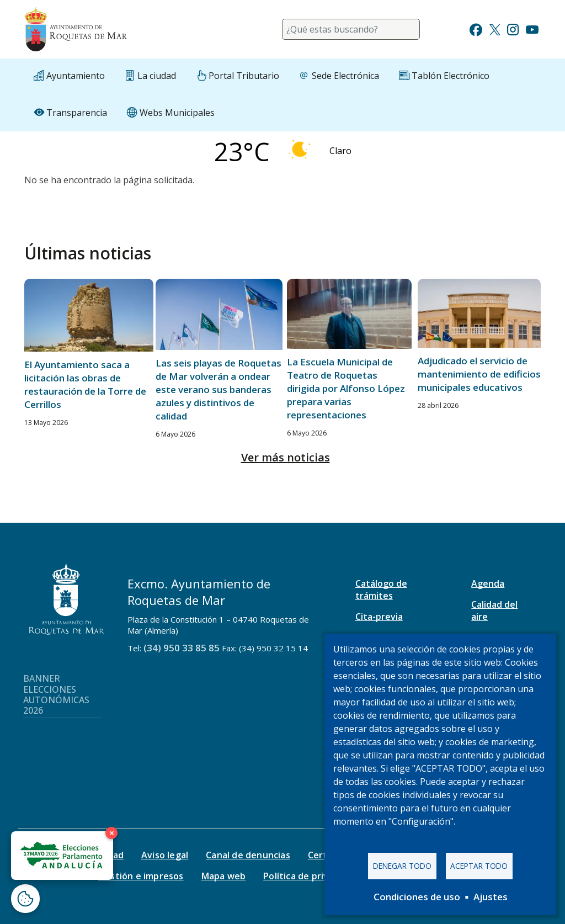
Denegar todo (402, 866)
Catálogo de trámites (381, 590)
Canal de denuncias (248, 855)
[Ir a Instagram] (513, 28)
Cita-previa (379, 617)
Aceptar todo (479, 866)
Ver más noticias (286, 457)
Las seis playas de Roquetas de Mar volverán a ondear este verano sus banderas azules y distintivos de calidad (218, 389)
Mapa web (224, 876)
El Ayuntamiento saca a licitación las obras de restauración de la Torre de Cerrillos (85, 384)
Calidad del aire (494, 610)
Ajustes (491, 897)
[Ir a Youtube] (532, 28)
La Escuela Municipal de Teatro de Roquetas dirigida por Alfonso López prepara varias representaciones (346, 388)
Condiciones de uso (417, 897)
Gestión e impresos (141, 876)
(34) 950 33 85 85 (182, 648)
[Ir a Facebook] (476, 28)
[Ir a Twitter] (495, 28)
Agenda (488, 583)
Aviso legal (165, 855)
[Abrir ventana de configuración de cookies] (25, 899)
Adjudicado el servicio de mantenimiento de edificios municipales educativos (479, 374)
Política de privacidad (310, 876)
